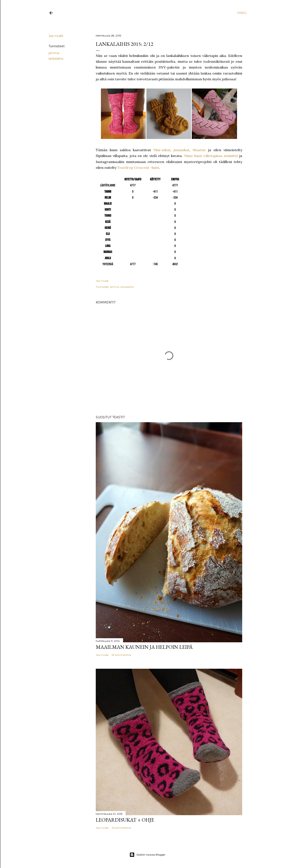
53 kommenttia (121, 655)
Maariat (199, 150)
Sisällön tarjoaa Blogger (147, 855)
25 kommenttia (121, 828)
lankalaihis (56, 59)
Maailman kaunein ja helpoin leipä (144, 647)
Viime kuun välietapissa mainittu (211, 156)
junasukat (181, 150)
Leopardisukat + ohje (125, 820)
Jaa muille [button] (56, 36)
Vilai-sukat (162, 150)
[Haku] (242, 13)
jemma (54, 53)
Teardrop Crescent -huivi (138, 168)
